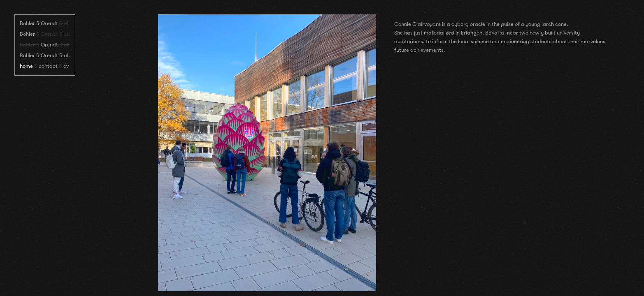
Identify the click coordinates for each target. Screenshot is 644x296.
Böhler (27, 34)
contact (48, 66)
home (26, 66)
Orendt (49, 45)
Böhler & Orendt (39, 23)
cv (66, 66)
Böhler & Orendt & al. (45, 55)
